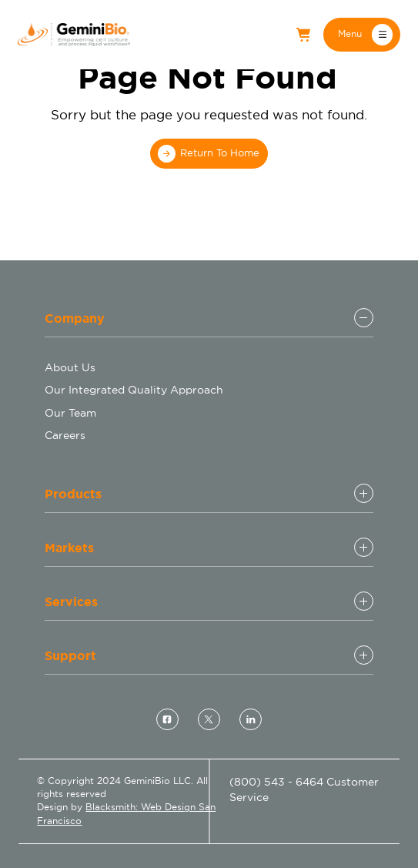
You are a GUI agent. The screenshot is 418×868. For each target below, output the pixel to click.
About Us (70, 367)
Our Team (70, 413)
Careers (65, 435)
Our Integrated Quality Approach (134, 390)
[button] (362, 34)
